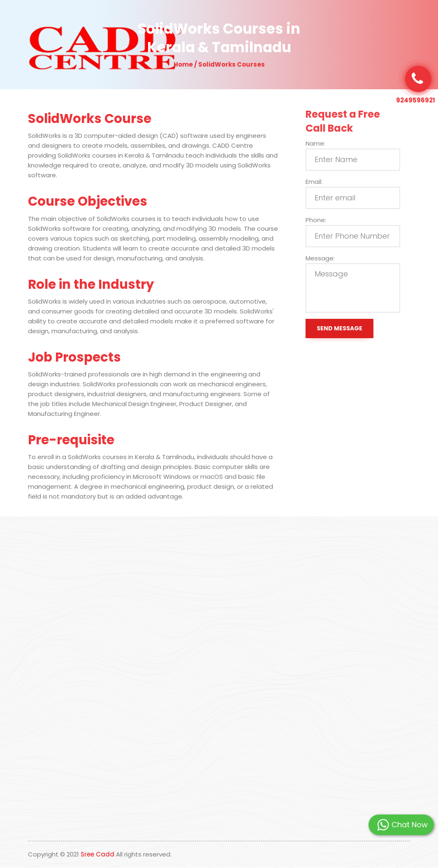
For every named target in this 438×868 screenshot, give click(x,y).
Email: (319, 182)
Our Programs (208, 19)
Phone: (321, 220)
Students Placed (262, 19)
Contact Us (309, 19)
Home (106, 19)
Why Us (167, 19)
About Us (136, 19)
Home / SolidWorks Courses (219, 64)
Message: (326, 258)
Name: (321, 143)
